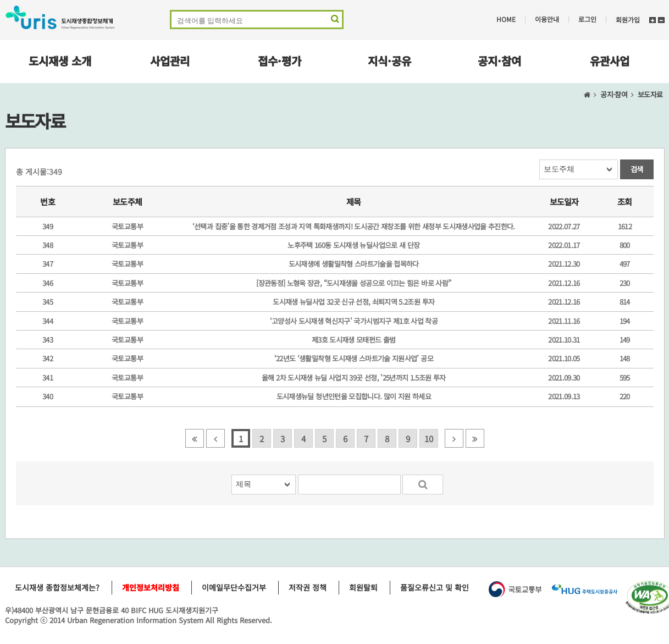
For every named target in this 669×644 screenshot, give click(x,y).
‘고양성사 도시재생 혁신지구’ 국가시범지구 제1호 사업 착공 (354, 321)
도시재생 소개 (60, 61)
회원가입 (628, 20)
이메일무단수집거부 (234, 587)
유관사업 (610, 61)
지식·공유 (389, 61)
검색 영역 (334, 21)
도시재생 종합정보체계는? (57, 587)
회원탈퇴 (363, 587)
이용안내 (547, 20)
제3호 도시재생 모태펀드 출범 (354, 340)
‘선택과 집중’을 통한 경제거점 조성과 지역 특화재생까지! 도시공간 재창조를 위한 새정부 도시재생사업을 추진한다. (354, 226)
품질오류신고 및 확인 (435, 587)
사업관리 (170, 61)
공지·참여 (499, 61)
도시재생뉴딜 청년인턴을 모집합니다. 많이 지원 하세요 (354, 396)
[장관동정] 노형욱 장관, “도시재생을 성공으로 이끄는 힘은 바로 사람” (353, 283)
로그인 (587, 20)
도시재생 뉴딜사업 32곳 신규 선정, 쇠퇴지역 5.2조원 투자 (353, 302)
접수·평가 (280, 61)
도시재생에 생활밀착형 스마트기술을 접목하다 (354, 264)
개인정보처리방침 (151, 587)
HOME (506, 20)
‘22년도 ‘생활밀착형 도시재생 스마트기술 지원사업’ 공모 (354, 358)
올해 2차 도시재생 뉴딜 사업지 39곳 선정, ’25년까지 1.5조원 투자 (353, 378)
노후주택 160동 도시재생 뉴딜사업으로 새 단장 (353, 245)
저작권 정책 (308, 587)
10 (429, 439)
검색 (637, 169)
